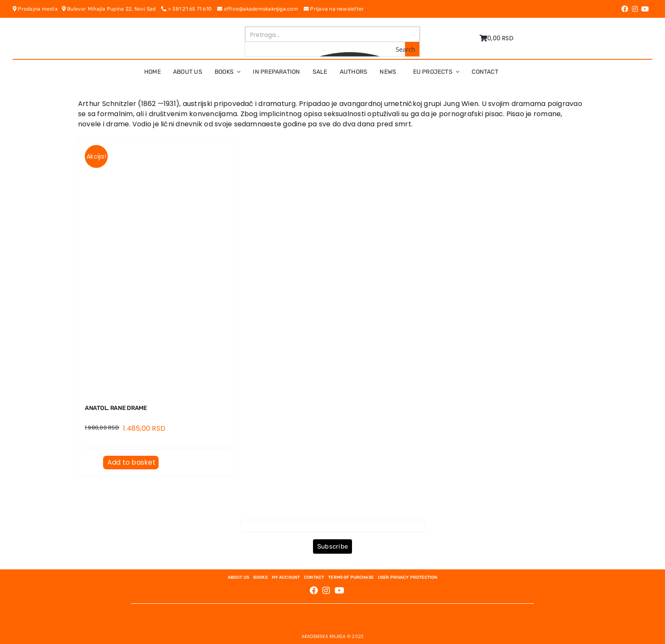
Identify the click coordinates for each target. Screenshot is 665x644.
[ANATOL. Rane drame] (157, 265)
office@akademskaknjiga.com (260, 9)
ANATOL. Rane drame (116, 408)
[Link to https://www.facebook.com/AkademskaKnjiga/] (625, 9)
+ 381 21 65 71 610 (189, 9)
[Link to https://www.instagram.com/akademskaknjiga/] (635, 9)
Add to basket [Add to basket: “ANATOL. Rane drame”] (131, 462)
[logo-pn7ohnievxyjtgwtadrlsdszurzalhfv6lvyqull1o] (168, 29)
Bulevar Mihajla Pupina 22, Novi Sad (112, 9)
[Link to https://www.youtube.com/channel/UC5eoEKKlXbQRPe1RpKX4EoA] (645, 9)
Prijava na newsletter (334, 9)
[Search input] (333, 34)
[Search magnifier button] (412, 49)
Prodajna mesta (37, 9)
